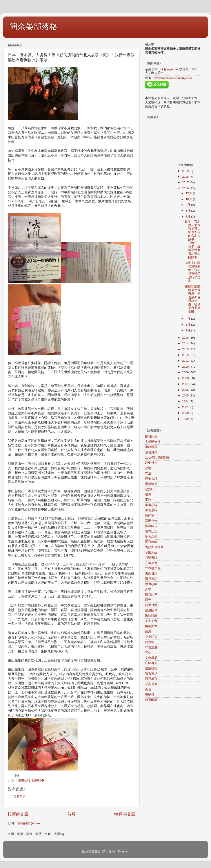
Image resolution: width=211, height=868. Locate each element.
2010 (186, 367)
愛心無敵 (151, 542)
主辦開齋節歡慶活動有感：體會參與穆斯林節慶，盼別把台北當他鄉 (193, 299)
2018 (186, 177)
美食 (148, 689)
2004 (186, 401)
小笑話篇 (151, 637)
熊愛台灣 (151, 605)
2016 (186, 188)
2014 (186, 343)
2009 (186, 372)
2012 (186, 355)
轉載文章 (151, 626)
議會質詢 (151, 452)
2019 (186, 171)
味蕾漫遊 (151, 647)
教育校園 (151, 584)
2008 (186, 378)
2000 (186, 413)
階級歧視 (151, 668)
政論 (148, 468)
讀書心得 (24, 780)
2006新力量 (153, 568)
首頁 (71, 814)
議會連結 (151, 674)
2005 (186, 395)
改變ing (150, 489)
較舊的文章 (125, 814)
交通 (148, 473)
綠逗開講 (151, 700)
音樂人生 (151, 552)
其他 (148, 653)
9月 (188, 205)
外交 (148, 589)
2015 (186, 338)
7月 (188, 217)
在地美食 (151, 563)
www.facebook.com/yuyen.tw (173, 78)
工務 (148, 500)
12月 (189, 193)
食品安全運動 (154, 547)
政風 (148, 631)
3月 (188, 325)
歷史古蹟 (151, 479)
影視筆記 (151, 579)
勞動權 (150, 695)
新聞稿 (150, 515)
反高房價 (151, 684)
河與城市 (151, 679)
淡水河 (150, 642)
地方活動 (151, 537)
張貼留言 (20, 797)
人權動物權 (153, 442)
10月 (189, 199)
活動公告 (151, 521)
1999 (186, 419)
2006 (186, 390)
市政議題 (151, 447)
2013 (186, 349)
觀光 (148, 600)
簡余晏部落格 (34, 27)
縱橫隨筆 (151, 484)
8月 (188, 211)
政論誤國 (151, 616)
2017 (186, 182)
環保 (148, 495)
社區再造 (151, 663)
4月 (188, 319)
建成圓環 (151, 610)
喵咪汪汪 (151, 531)
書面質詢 (151, 574)
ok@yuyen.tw (169, 69)
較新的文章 (18, 814)
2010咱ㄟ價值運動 (158, 458)
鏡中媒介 (151, 463)
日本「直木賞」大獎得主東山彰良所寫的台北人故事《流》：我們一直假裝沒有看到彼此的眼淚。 (193, 239)
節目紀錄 (151, 436)
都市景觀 (151, 510)
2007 (186, 384)
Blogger (123, 851)
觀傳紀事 (38, 780)
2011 (186, 361)
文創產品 (151, 658)
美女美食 (151, 621)
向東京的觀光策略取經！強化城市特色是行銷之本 (193, 272)
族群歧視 (151, 526)
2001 (186, 407)
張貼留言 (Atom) (29, 823)
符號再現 (151, 558)
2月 (188, 330)
